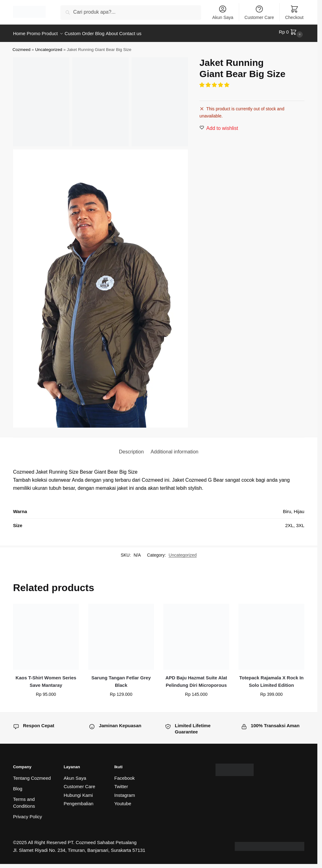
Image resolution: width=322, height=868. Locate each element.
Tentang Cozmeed (32, 775)
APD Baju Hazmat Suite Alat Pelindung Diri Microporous (196, 679)
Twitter (121, 784)
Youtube (123, 801)
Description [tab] (131, 449)
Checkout (294, 12)
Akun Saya (223, 12)
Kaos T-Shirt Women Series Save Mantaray (46, 679)
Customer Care (259, 12)
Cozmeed (21, 46)
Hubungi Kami (78, 792)
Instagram (125, 792)
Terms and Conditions (24, 800)
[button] (215, 82)
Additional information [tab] (175, 449)
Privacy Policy (27, 814)
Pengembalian (79, 801)
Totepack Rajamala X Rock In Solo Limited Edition (271, 679)
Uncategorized (49, 46)
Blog (18, 786)
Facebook (125, 775)
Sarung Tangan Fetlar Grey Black (121, 679)
